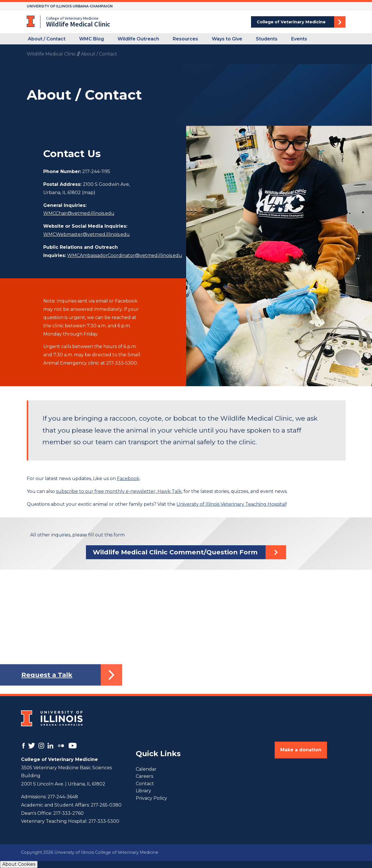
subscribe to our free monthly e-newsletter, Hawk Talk (119, 491)
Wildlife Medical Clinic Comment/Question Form (175, 552)
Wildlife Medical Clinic (51, 54)
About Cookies (19, 864)
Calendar (146, 769)
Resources (185, 39)
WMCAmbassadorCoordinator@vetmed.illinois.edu (125, 255)
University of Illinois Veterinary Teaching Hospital (231, 504)
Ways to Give (227, 39)
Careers (144, 776)
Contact (145, 784)
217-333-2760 (68, 813)
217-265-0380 (106, 805)
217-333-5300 (104, 821)
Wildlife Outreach (138, 39)
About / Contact (47, 39)
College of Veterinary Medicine (291, 22)
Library (143, 791)
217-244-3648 (63, 797)
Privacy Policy (151, 798)
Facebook (128, 479)
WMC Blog (92, 39)
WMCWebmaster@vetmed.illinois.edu (87, 234)
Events (299, 39)
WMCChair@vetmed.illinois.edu (79, 213)
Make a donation (301, 750)
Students (267, 39)
